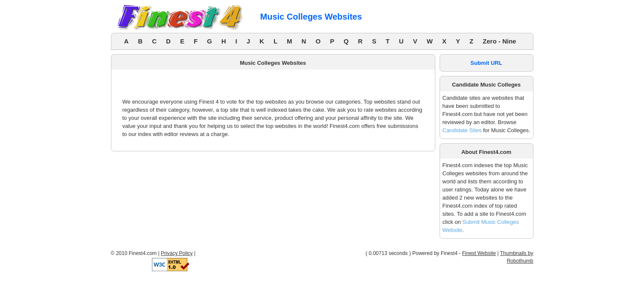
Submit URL (486, 63)
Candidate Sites (462, 130)
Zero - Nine (499, 41)
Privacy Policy (177, 253)
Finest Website (479, 253)
